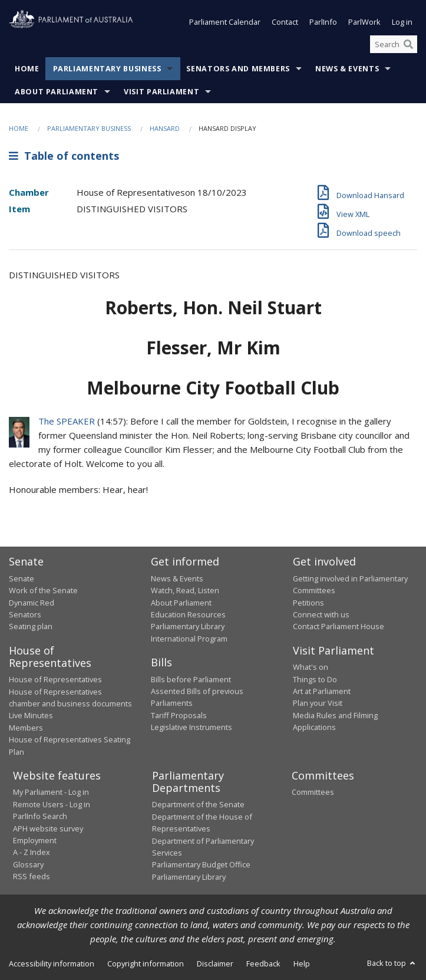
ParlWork (364, 22)
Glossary (28, 864)
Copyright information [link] (146, 964)
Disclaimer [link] (215, 964)
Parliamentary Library (188, 627)
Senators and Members (238, 69)
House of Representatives (55, 680)
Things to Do (315, 679)
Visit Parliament (161, 92)
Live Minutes (31, 716)
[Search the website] (394, 44)
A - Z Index (32, 853)
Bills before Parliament (191, 679)
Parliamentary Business (107, 69)
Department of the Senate (198, 805)
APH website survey (48, 828)
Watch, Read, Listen (185, 591)
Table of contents (64, 156)
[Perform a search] (408, 44)
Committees (313, 792)
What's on (311, 667)
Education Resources (188, 614)
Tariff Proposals (179, 715)
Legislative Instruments (191, 728)
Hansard (165, 129)
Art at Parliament (322, 691)
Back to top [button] (392, 963)
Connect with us (321, 614)
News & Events (347, 69)
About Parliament (57, 92)
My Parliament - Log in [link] (51, 792)
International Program (189, 639)
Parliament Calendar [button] (225, 22)
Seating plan (31, 627)
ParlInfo (323, 22)
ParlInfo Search (40, 817)
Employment (35, 840)
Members (26, 728)
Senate (22, 578)
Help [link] (302, 964)
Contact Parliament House (339, 627)
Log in (402, 22)
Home (27, 69)
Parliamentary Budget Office (201, 865)
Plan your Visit (318, 703)
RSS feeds (32, 877)
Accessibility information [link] (52, 964)
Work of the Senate (43, 591)
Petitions (308, 603)
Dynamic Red (32, 603)
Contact (285, 22)
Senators (25, 614)
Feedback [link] (263, 964)
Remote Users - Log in (52, 804)
